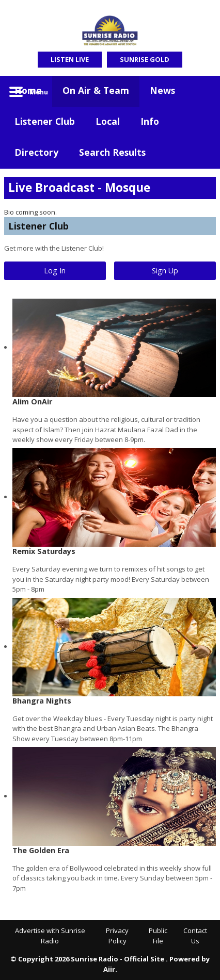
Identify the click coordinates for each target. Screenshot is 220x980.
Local (108, 121)
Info (150, 121)
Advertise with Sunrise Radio (50, 936)
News (162, 90)
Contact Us (195, 936)
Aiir (109, 969)
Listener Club (45, 121)
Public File (158, 936)
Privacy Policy (117, 936)
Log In (55, 271)
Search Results (112, 152)
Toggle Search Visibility (200, 91)
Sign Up (165, 271)
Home (28, 90)
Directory (36, 152)
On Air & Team (96, 90)
